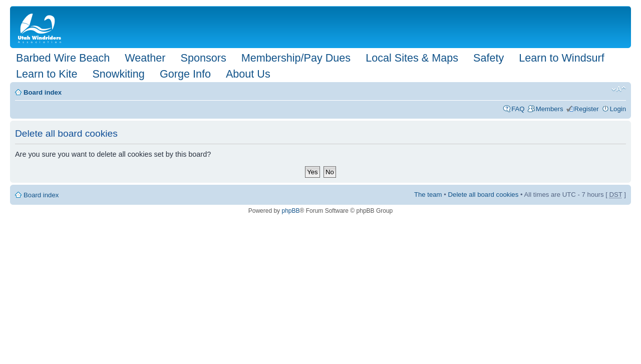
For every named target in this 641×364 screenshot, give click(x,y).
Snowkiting (118, 74)
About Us (248, 74)
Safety (489, 58)
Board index (43, 92)
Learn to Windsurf (561, 58)
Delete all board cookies (484, 195)
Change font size (619, 89)
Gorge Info (185, 74)
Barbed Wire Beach (63, 58)
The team (428, 195)
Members (550, 109)
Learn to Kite (47, 74)
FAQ (518, 109)
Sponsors (203, 58)
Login (618, 109)
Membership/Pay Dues (296, 58)
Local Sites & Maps (412, 58)
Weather (145, 58)
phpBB (290, 211)
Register (587, 109)
